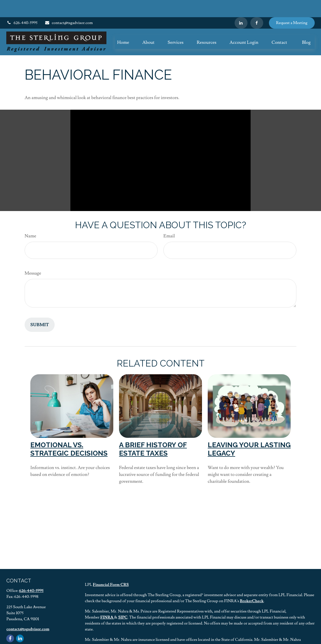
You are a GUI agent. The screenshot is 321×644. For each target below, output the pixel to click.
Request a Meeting (292, 6)
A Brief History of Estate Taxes (153, 432)
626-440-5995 (22, 6)
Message (33, 256)
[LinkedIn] (241, 6)
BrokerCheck (252, 584)
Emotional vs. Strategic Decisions (69, 432)
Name (30, 219)
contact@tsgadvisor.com (69, 6)
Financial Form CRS (111, 568)
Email (169, 219)
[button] (123, 25)
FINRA (107, 600)
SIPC (123, 600)
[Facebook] (257, 6)
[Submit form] (40, 308)
